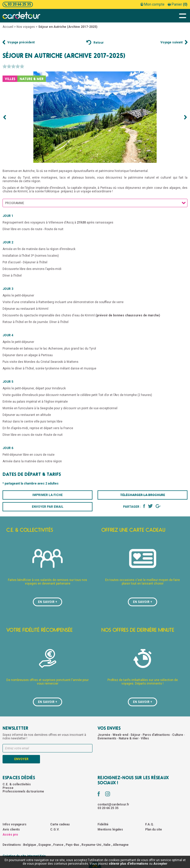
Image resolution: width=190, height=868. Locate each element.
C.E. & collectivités (17, 784)
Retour (95, 42)
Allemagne (121, 845)
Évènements (107, 738)
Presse (8, 788)
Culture (178, 735)
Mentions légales (110, 829)
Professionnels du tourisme (23, 791)
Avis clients (11, 829)
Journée (104, 735)
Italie (107, 845)
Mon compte (152, 4)
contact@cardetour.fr (113, 804)
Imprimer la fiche (47, 495)
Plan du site (154, 829)
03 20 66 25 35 (18, 4)
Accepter (160, 864)
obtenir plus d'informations (128, 864)
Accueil (8, 27)
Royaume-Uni (91, 845)
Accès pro (10, 835)
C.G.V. (55, 829)
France (58, 845)
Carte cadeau (60, 824)
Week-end (121, 735)
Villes (145, 738)
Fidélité (103, 824)
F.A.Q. (150, 824)
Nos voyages (26, 27)
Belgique (30, 845)
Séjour (136, 735)
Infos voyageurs (15, 824)
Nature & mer (129, 738)
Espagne (45, 845)
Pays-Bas (72, 845)
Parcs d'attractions (157, 735)
